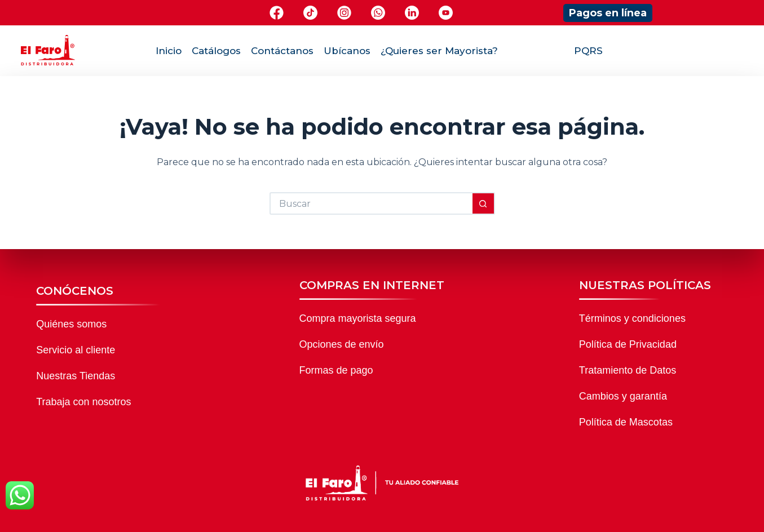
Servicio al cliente (76, 350)
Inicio (169, 51)
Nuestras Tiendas (76, 376)
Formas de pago (336, 370)
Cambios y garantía (623, 396)
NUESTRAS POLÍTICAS (645, 285)
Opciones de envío (342, 344)
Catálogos (216, 51)
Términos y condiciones (632, 318)
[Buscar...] (371, 203)
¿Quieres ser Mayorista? (439, 51)
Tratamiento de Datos (628, 370)
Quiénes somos (71, 324)
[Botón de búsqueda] (484, 203)
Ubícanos (347, 51)
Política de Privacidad (628, 344)
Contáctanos (282, 51)
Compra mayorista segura (358, 318)
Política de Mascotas (626, 422)
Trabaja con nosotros (83, 402)
